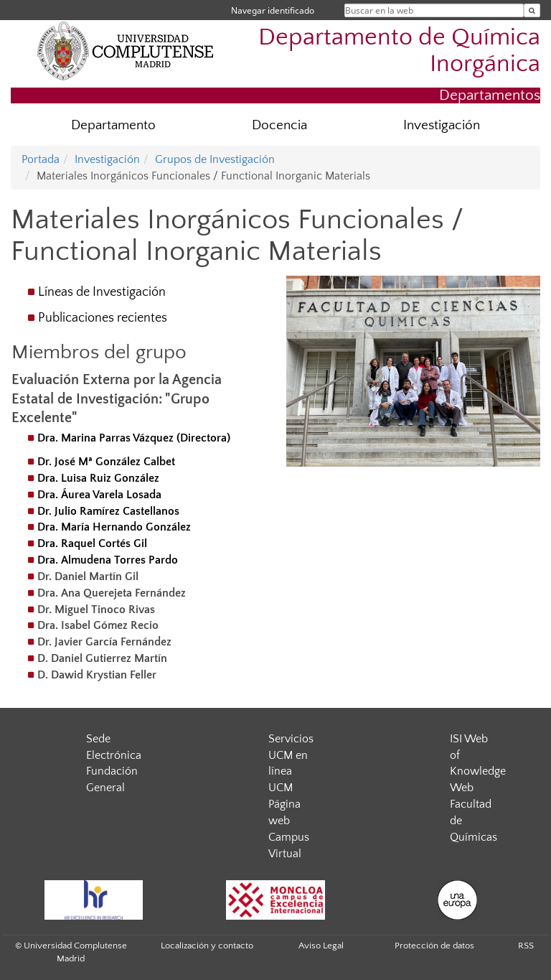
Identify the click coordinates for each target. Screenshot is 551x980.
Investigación (442, 125)
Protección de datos (434, 946)
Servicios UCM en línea (291, 755)
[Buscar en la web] (532, 10)
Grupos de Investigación (215, 159)
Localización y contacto (207, 946)
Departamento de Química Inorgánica (399, 51)
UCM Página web (284, 804)
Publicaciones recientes (103, 318)
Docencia (279, 125)
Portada (41, 159)
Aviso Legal (321, 946)
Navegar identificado (273, 10)
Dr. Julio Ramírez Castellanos (108, 511)
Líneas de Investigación (102, 292)
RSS (526, 946)
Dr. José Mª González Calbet (106, 462)
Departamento (113, 125)
